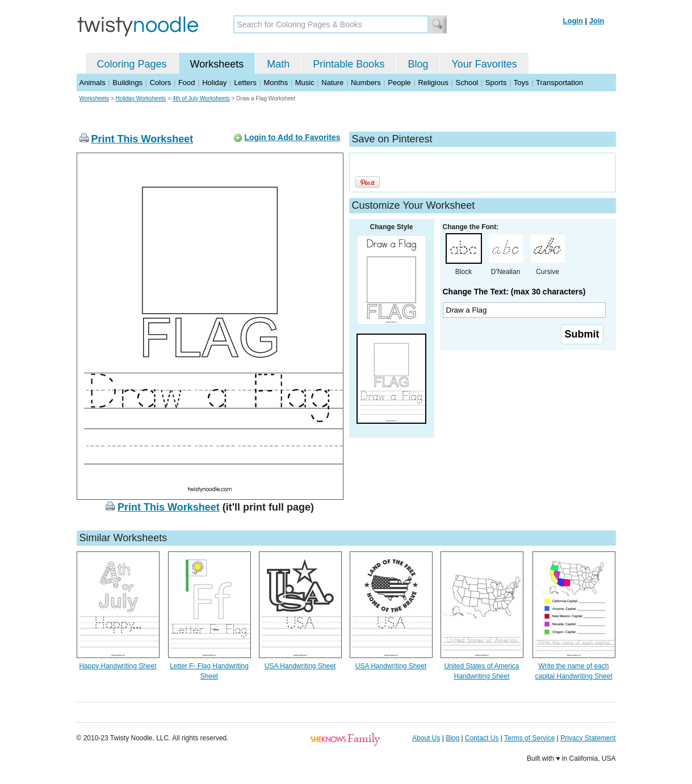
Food (187, 83)
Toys (521, 83)
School (467, 83)
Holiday (214, 83)
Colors (161, 83)
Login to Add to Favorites (292, 137)
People (399, 83)
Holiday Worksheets (141, 98)
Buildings (127, 83)
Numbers (366, 83)
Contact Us (482, 738)
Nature (332, 83)
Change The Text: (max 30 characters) (514, 292)
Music (305, 83)
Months (276, 83)
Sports (496, 83)
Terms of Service (529, 738)
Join (597, 21)
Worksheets (217, 64)
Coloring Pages (132, 64)
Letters (245, 83)
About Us (426, 738)
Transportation (559, 83)
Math (278, 64)
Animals (93, 83)
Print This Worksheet (142, 139)
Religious (433, 83)
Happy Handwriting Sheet (118, 666)
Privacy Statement (588, 738)
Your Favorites (484, 64)
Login (573, 21)
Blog (418, 64)
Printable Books (349, 64)
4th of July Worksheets (201, 98)
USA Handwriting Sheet (300, 666)
